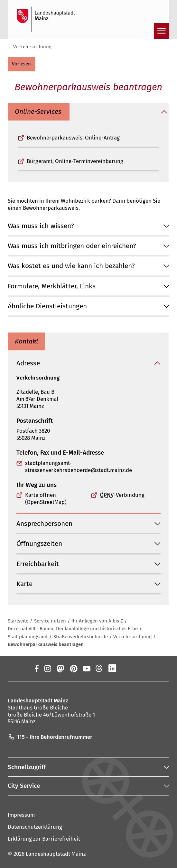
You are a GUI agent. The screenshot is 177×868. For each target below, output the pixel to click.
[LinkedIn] (112, 669)
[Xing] (125, 669)
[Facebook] (37, 669)
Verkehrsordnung (32, 47)
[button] (21, 64)
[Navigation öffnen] (162, 31)
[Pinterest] (73, 669)
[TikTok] (138, 669)
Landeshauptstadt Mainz (56, 854)
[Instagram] (47, 669)
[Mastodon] (60, 669)
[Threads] (99, 669)
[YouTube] (86, 669)
